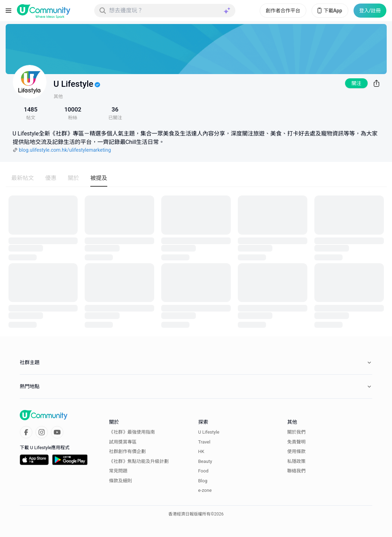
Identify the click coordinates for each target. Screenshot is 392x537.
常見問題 (118, 471)
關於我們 (296, 432)
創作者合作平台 (283, 11)
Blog (203, 481)
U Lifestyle (209, 432)
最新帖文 (23, 178)
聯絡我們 (296, 471)
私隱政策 (296, 461)
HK (201, 451)
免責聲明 (296, 442)
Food (203, 471)
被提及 (99, 178)
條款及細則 (120, 481)
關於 (73, 178)
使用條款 (296, 451)
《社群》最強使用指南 (132, 432)
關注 (356, 83)
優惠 (51, 178)
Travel (204, 442)
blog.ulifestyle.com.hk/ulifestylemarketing (65, 150)
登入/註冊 (370, 11)
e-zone (205, 490)
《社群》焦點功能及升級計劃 (139, 461)
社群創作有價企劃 (127, 451)
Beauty (205, 461)
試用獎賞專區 (123, 442)
